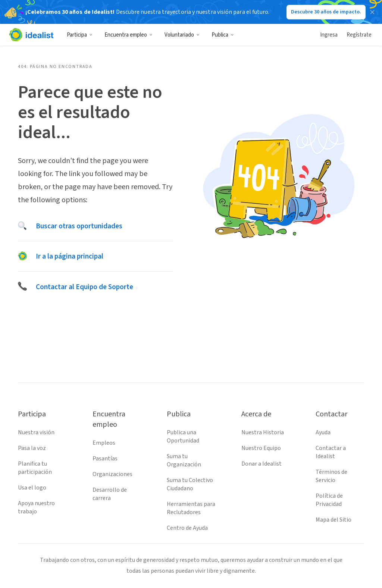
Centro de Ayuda (187, 528)
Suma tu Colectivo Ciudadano (190, 484)
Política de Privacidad (329, 500)
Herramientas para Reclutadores (191, 508)
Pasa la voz (32, 448)
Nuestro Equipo (261, 448)
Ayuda (323, 432)
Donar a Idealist (262, 464)
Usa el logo (32, 488)
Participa (80, 35)
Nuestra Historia (263, 432)
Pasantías (105, 459)
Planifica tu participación (35, 468)
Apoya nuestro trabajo (36, 507)
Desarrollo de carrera (110, 494)
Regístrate (359, 35)
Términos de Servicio (331, 476)
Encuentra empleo (129, 35)
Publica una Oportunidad (183, 437)
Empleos (104, 443)
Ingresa (329, 35)
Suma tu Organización (184, 460)
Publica (223, 35)
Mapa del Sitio (334, 520)
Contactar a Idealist (331, 452)
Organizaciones (112, 474)
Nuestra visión (36, 432)
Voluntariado (182, 35)
